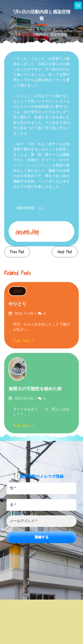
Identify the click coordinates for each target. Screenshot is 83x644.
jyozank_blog (27, 231)
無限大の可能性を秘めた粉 (35, 389)
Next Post (65, 252)
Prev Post (17, 252)
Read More (23, 341)
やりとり (17, 304)
